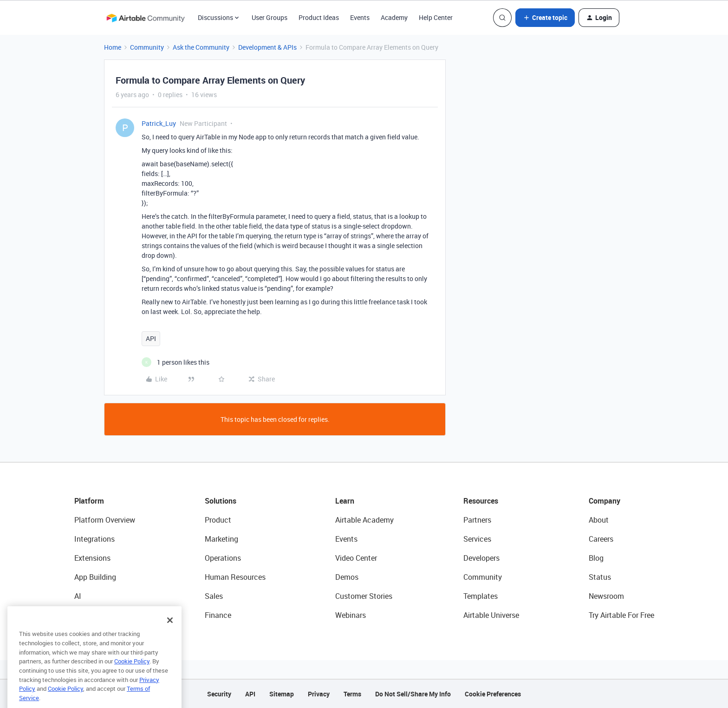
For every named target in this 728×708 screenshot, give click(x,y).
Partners (477, 520)
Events (360, 17)
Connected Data (101, 615)
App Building (95, 577)
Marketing (221, 539)
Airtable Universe (491, 615)
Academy (394, 17)
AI (78, 596)
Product (218, 520)
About (599, 520)
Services (477, 539)
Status (600, 577)
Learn (345, 501)
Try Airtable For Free (621, 615)
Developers (481, 558)
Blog (596, 558)
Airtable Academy (364, 520)
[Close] (170, 636)
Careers (601, 539)
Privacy (319, 694)
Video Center (356, 558)
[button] (545, 18)
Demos (347, 577)
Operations (223, 558)
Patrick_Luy (159, 123)
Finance (218, 615)
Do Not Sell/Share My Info (413, 694)
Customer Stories (364, 596)
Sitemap (282, 694)
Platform (89, 501)
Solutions (221, 501)
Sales (214, 596)
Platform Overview (105, 520)
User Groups (270, 17)
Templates (481, 596)
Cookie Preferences (493, 694)
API (151, 338)
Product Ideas (319, 17)
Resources (481, 501)
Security (219, 694)
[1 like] (175, 362)
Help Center (436, 17)
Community (147, 47)
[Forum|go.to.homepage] (145, 18)
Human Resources (235, 577)
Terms (352, 694)
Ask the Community (201, 47)
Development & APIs (267, 47)
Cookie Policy (132, 677)
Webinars (351, 615)
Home (113, 47)
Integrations (94, 539)
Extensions (92, 558)
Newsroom (606, 596)
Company (604, 501)
